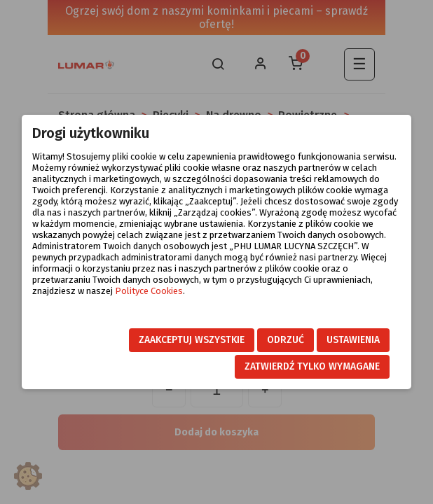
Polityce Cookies (149, 291)
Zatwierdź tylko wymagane (312, 366)
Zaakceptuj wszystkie (192, 340)
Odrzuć (286, 340)
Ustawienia (353, 340)
